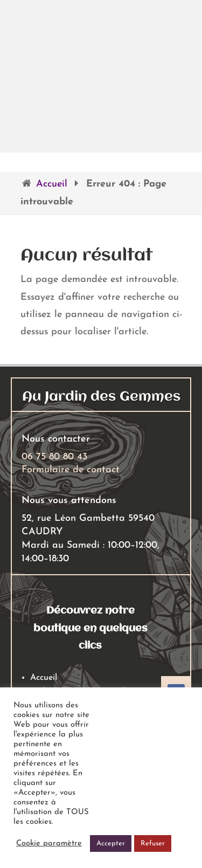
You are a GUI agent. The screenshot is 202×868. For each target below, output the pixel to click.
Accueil (52, 184)
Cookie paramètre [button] (49, 843)
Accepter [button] (111, 843)
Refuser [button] (153, 843)
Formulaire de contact (71, 470)
